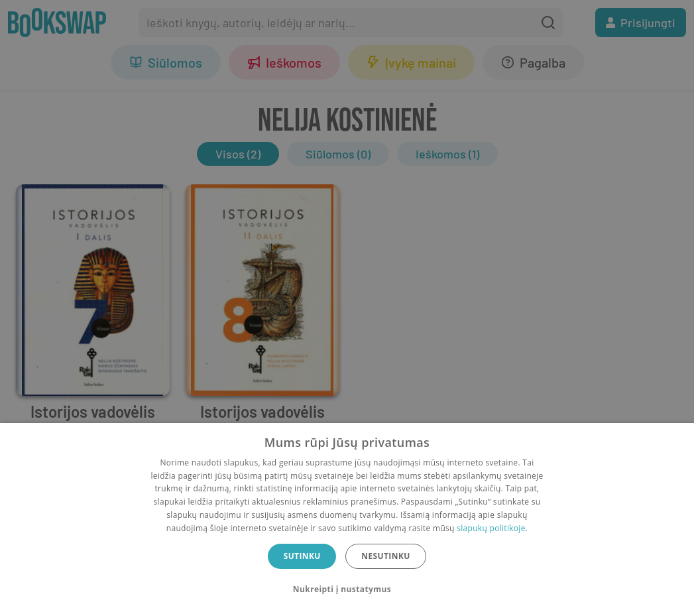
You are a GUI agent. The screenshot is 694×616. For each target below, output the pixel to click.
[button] (347, 589)
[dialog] (347, 520)
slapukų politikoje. (492, 528)
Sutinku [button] (302, 556)
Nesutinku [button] (385, 556)
